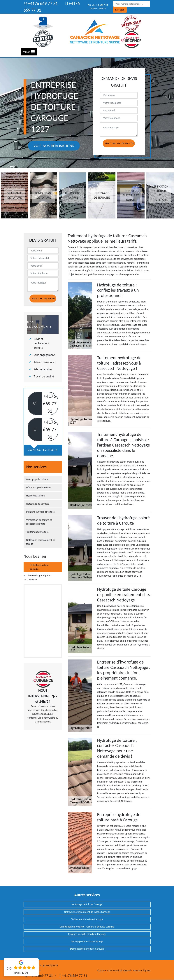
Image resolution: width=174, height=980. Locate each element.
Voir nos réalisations (54, 146)
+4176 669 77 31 (41, 3)
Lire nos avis (21, 973)
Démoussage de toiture (38, 488)
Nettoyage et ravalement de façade (41, 542)
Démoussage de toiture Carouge (87, 949)
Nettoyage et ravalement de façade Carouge (87, 912)
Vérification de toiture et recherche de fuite (39, 522)
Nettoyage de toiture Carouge (87, 904)
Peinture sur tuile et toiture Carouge (87, 934)
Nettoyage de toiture (37, 479)
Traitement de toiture (38, 532)
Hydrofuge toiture (36, 496)
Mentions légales (142, 971)
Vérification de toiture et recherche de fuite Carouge (87, 927)
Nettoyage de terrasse (38, 504)
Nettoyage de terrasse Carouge (87, 941)
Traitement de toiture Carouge (87, 919)
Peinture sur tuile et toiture (41, 512)
